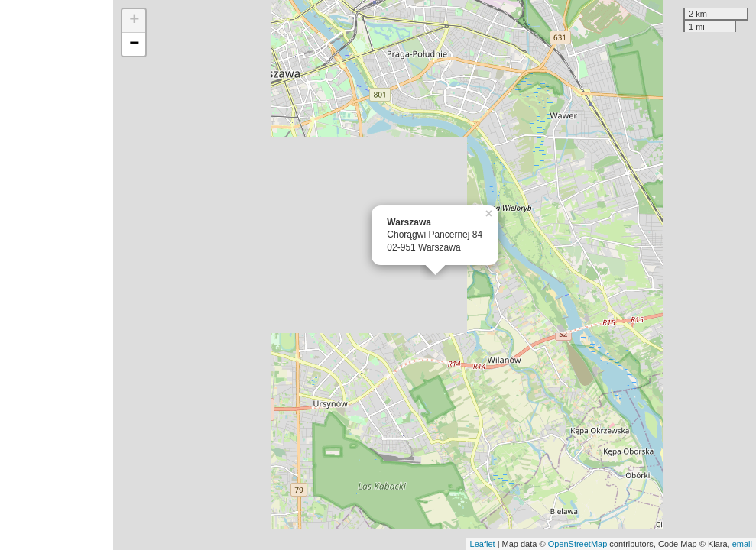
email (742, 544)
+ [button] (134, 21)
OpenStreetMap (578, 544)
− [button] (134, 44)
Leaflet (483, 544)
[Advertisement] (57, 275)
